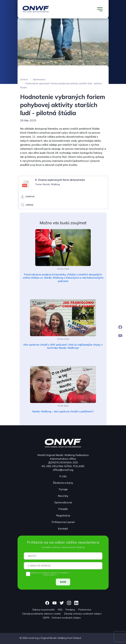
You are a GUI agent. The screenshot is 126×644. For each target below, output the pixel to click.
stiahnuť (30, 196)
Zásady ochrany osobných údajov (83, 614)
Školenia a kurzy (63, 483)
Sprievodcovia (63, 502)
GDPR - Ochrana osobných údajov (62, 618)
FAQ (60, 610)
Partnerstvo (85, 610)
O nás (63, 476)
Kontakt (63, 529)
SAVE (63, 582)
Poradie (63, 509)
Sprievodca (39, 79)
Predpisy (70, 610)
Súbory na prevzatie (44, 610)
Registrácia (63, 515)
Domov (24, 79)
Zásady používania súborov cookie (41, 614)
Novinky (63, 496)
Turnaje (63, 489)
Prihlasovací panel (63, 522)
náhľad (29, 205)
